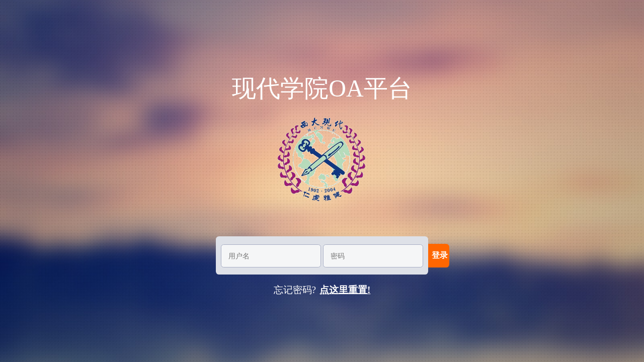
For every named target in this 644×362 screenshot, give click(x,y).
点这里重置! (345, 290)
